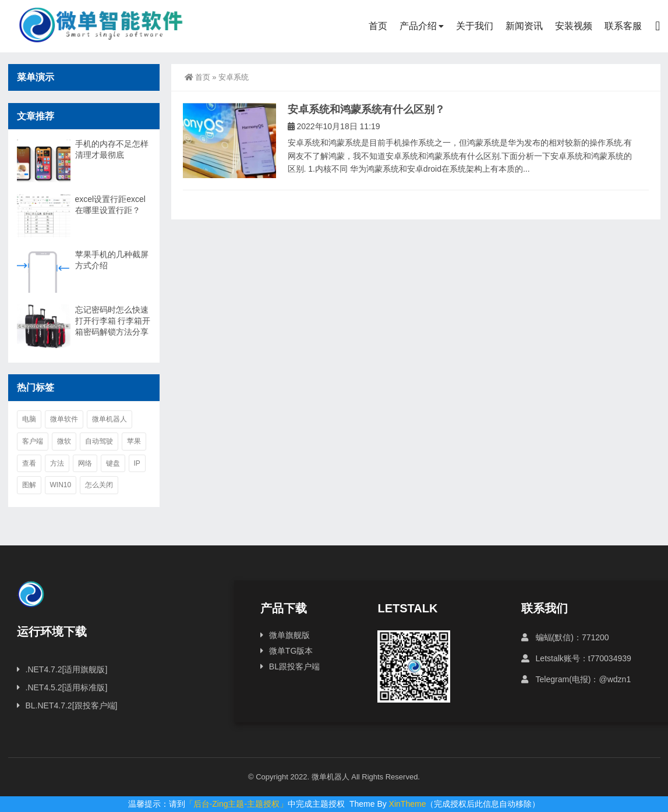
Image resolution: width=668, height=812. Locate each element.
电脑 (29, 419)
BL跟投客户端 (294, 666)
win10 (61, 485)
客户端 (33, 441)
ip (137, 463)
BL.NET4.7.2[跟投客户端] (72, 705)
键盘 (113, 463)
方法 (57, 463)
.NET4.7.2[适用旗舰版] (67, 669)
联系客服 (623, 26)
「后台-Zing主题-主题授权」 (237, 804)
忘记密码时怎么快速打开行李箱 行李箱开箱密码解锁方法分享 (113, 321)
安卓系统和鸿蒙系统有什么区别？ (366, 109)
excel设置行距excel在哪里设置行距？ (110, 205)
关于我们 (475, 26)
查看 (29, 463)
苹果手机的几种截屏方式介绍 (112, 260)
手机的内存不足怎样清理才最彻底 (112, 149)
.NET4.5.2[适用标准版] (67, 687)
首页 (378, 26)
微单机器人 (109, 419)
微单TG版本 (291, 651)
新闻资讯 (524, 26)
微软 (64, 441)
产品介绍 (418, 26)
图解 (29, 485)
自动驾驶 (99, 441)
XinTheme (408, 804)
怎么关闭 (99, 485)
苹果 (134, 441)
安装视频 (574, 26)
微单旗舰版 (289, 635)
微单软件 (64, 419)
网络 (85, 463)
